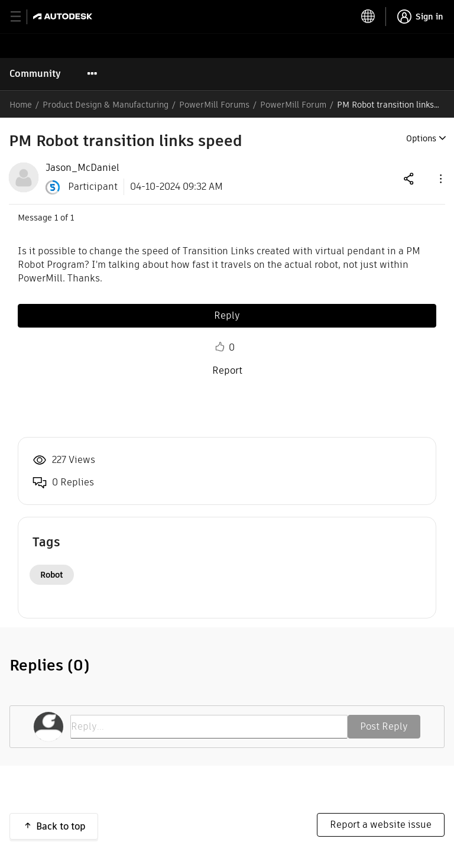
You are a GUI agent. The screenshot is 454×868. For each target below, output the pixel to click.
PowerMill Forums (214, 105)
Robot (52, 575)
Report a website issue (381, 825)
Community (35, 74)
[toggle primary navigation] (22, 17)
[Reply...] (209, 727)
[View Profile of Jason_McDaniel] (82, 168)
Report (227, 370)
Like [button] (220, 347)
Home (21, 105)
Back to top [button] (61, 826)
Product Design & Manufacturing (106, 105)
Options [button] (421, 138)
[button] (440, 178)
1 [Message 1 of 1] (56, 218)
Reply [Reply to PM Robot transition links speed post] (227, 315)
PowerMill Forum (293, 105)
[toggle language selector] (368, 17)
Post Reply (384, 726)
